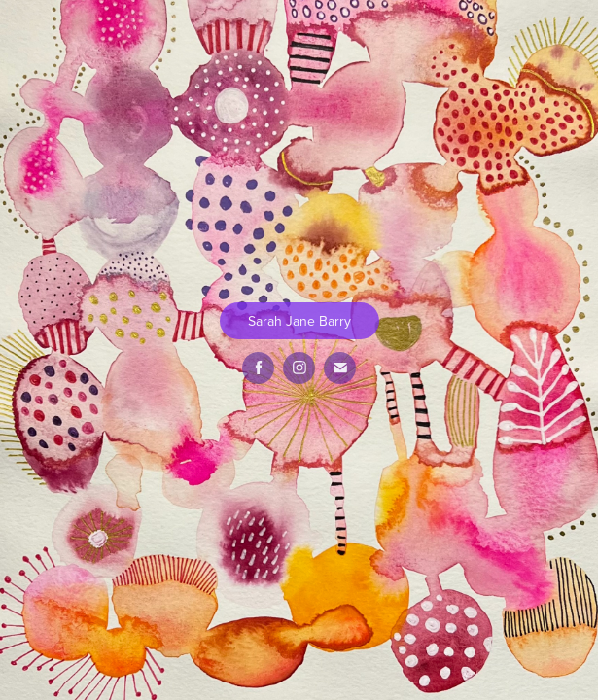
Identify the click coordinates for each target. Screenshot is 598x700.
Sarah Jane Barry (299, 321)
